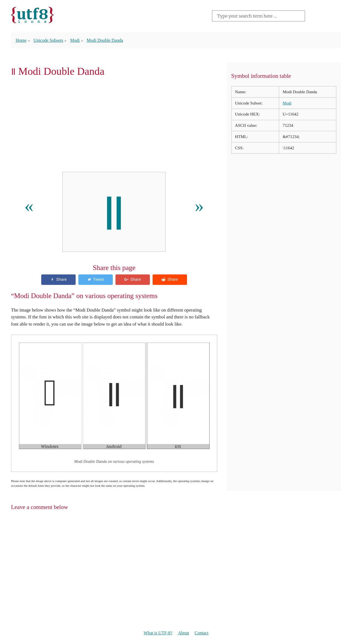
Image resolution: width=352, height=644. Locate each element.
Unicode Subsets (50, 40)
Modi (77, 40)
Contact (203, 633)
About (184, 633)
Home (21, 40)
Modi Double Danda (108, 40)
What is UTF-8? (157, 633)
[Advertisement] (114, 126)
